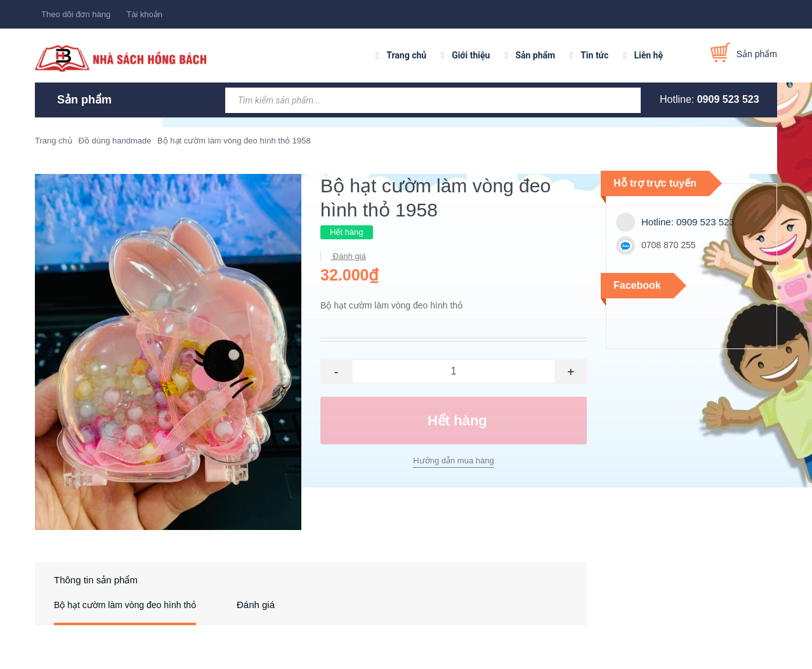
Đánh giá (348, 256)
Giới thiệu (471, 55)
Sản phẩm (535, 55)
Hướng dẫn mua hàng (453, 460)
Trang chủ (406, 55)
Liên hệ (648, 55)
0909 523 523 (728, 99)
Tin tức (594, 55)
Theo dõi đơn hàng (76, 14)
